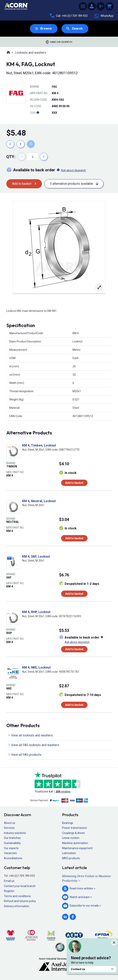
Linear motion (71, 838)
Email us (9, 881)
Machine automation (75, 843)
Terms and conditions (17, 896)
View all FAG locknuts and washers (35, 745)
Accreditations (13, 858)
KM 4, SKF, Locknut (36, 557)
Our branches (12, 838)
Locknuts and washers (31, 53)
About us (10, 823)
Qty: (11, 157)
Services (9, 828)
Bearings (68, 823)
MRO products (71, 858)
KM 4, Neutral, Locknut (39, 501)
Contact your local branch (20, 886)
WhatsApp (104, 16)
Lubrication (69, 853)
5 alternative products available (72, 184)
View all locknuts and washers (32, 735)
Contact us (93, 969)
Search (77, 29)
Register (9, 891)
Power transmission (75, 828)
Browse (46, 29)
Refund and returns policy (20, 901)
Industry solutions (15, 833)
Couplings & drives (73, 833)
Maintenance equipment (77, 848)
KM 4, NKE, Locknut (36, 667)
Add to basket (22, 184)
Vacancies (10, 853)
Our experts (11, 848)
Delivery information (17, 906)
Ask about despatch (74, 170)
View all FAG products (26, 755)
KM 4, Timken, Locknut (39, 445)
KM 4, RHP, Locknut (36, 612)
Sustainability (12, 843)
